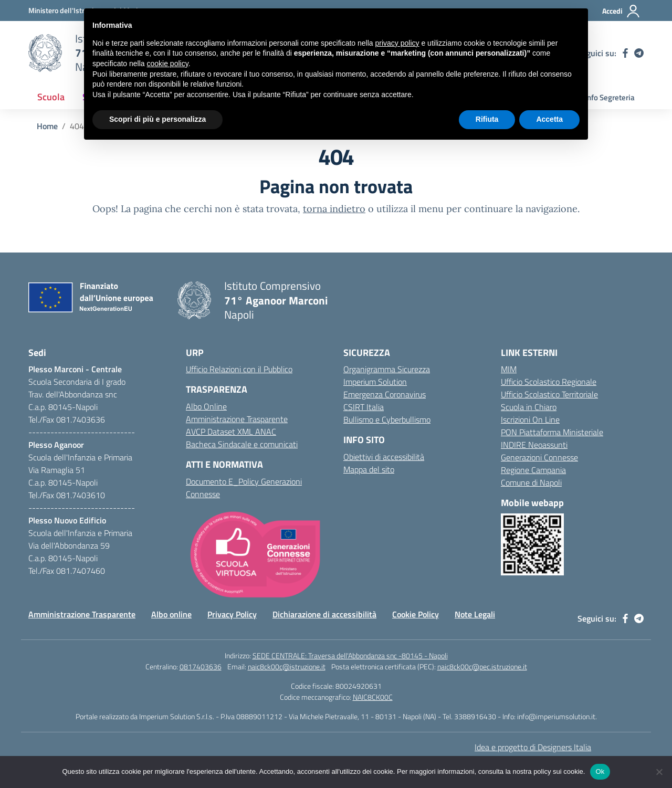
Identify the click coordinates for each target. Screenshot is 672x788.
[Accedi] (621, 11)
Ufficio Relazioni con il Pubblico (239, 369)
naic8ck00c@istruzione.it (287, 666)
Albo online (171, 614)
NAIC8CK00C (373, 697)
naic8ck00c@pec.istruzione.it (482, 666)
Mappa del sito (369, 469)
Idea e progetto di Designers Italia (533, 747)
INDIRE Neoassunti (534, 445)
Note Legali (475, 614)
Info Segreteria (610, 97)
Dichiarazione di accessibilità (324, 614)
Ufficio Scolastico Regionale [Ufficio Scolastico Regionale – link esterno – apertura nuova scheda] (549, 382)
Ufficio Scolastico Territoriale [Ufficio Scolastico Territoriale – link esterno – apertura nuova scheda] (549, 394)
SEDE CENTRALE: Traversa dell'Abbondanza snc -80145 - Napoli (350, 655)
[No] (659, 772)
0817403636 (201, 666)
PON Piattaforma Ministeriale (552, 432)
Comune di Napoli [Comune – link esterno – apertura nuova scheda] (531, 482)
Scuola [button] (51, 97)
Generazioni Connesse (539, 457)
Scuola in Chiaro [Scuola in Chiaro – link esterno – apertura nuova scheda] (529, 407)
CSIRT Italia (364, 407)
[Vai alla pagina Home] (47, 126)
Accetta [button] (549, 119)
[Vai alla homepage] (45, 53)
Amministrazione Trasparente (237, 419)
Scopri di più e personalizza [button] (157, 119)
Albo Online (206, 406)
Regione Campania (533, 470)
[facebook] (625, 53)
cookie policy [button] (168, 64)
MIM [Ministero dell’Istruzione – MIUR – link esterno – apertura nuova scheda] (509, 369)
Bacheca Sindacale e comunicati (242, 444)
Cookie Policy (416, 614)
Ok (600, 771)
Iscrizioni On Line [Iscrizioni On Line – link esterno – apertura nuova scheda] (530, 419)
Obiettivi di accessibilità (384, 457)
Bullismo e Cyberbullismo (387, 419)
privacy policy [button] (397, 43)
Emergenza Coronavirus (385, 394)
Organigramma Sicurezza (387, 369)
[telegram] (639, 53)
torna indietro (334, 209)
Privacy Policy (232, 614)
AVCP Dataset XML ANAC (231, 432)
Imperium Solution (375, 382)
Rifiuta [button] (487, 119)
